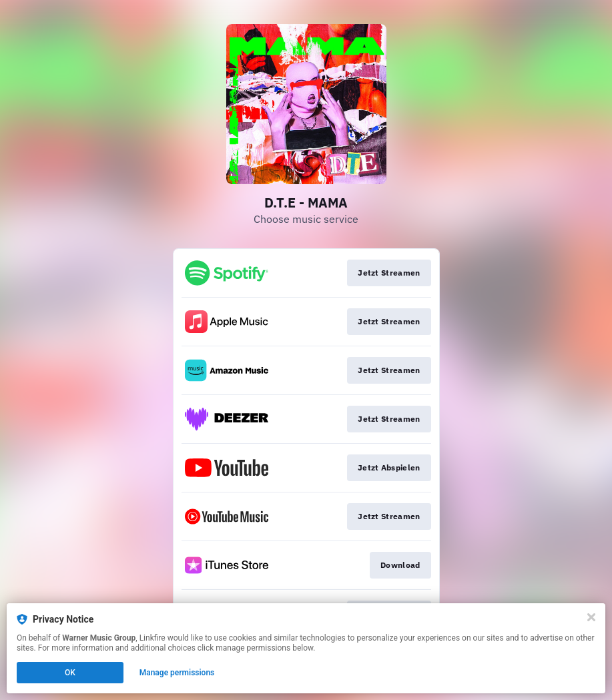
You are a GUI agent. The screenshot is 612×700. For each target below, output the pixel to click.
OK (70, 673)
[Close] (591, 617)
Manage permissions (177, 673)
